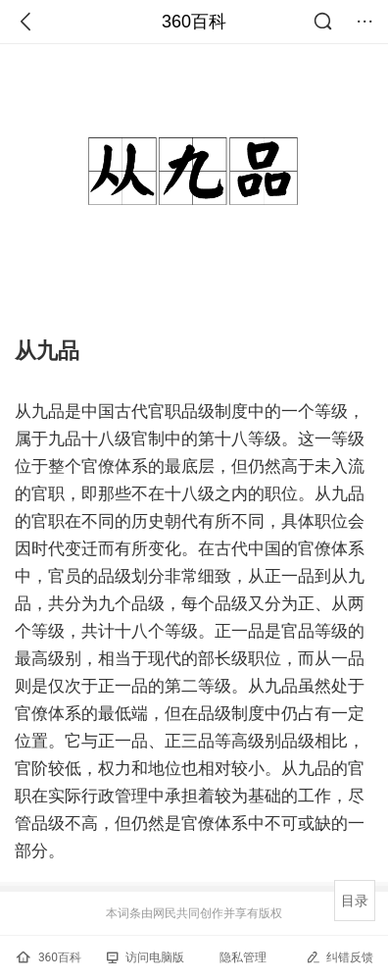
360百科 (194, 22)
